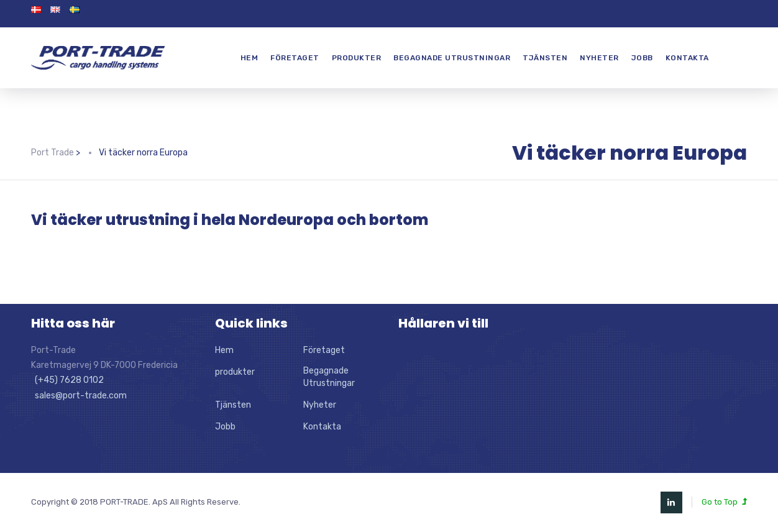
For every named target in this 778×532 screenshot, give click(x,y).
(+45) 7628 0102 (67, 380)
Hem (249, 58)
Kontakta (687, 58)
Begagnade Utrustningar (452, 58)
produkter (357, 58)
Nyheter (599, 58)
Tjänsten (545, 58)
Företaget (295, 58)
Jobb (642, 58)
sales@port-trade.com (79, 396)
